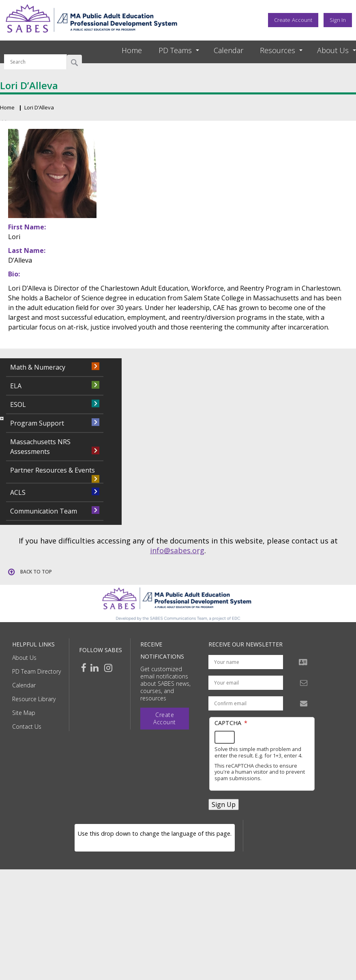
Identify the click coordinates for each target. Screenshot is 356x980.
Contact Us (27, 726)
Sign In (338, 20)
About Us (24, 658)
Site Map (24, 713)
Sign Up (224, 805)
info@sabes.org (177, 550)
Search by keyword (35, 49)
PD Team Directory (36, 671)
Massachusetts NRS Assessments (40, 447)
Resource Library (34, 699)
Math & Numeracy (38, 367)
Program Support (37, 423)
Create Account (293, 20)
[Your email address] (246, 683)
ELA (16, 386)
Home (132, 50)
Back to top (36, 572)
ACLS (18, 492)
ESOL (18, 404)
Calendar (228, 50)
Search (74, 62)
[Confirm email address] (246, 703)
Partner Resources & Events (53, 470)
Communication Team (44, 511)
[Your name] (246, 662)
